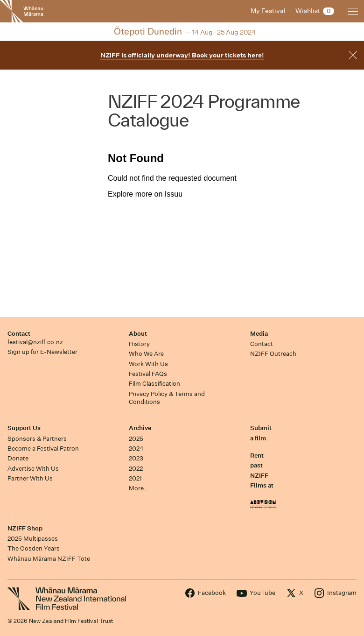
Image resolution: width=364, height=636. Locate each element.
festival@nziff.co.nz (35, 342)
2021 (135, 478)
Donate (18, 458)
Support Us (24, 428)
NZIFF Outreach (273, 354)
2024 (136, 449)
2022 (136, 469)
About (138, 334)
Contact (19, 334)
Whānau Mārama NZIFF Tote (49, 559)
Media (259, 334)
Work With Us (148, 364)
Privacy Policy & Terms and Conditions (167, 398)
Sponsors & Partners (37, 439)
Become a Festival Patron (43, 449)
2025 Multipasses (33, 539)
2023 (136, 458)
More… (138, 488)
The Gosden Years (34, 548)
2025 (136, 439)
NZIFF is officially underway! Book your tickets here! (182, 55)
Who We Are (146, 354)
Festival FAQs (148, 374)
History (139, 344)
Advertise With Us (33, 469)
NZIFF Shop (25, 528)
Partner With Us (30, 478)
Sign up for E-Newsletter (42, 352)
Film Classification (154, 384)
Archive (140, 428)
